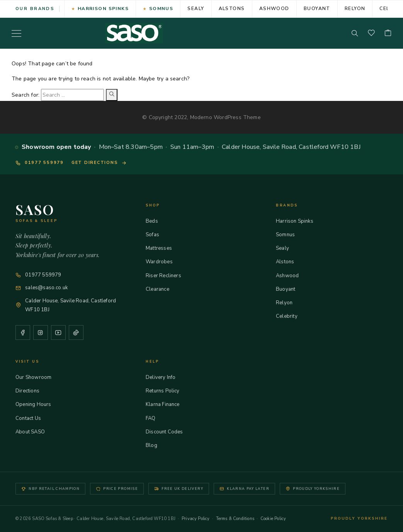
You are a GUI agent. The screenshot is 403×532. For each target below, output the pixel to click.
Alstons (232, 9)
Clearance (161, 289)
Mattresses (162, 248)
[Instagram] (41, 332)
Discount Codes (168, 432)
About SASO (34, 432)
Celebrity (290, 316)
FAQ (154, 418)
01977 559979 (40, 163)
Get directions (99, 163)
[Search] (355, 33)
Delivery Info (164, 377)
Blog (155, 445)
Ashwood (274, 9)
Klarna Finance (166, 404)
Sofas (156, 235)
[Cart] (388, 33)
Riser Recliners (167, 276)
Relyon (355, 9)
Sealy (196, 9)
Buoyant (317, 9)
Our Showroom (37, 377)
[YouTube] (58, 332)
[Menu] (16, 33)
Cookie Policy (273, 519)
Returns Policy (166, 391)
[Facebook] (23, 332)
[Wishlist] (371, 33)
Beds (155, 221)
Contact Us (32, 418)
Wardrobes (163, 262)
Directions (31, 391)
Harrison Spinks (103, 9)
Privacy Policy (196, 519)
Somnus (161, 9)
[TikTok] (76, 332)
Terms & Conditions (235, 519)
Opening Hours (37, 404)
